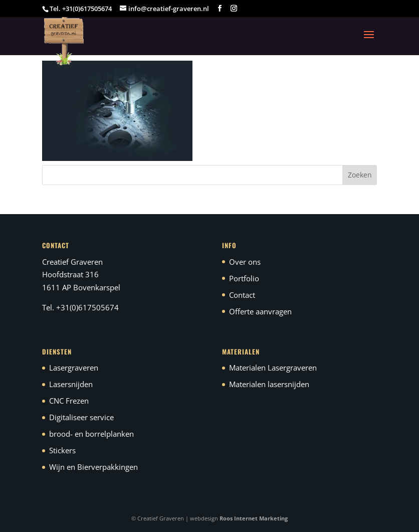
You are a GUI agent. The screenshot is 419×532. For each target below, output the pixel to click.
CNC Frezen (69, 401)
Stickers (62, 450)
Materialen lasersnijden (269, 384)
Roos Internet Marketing (254, 518)
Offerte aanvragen (260, 311)
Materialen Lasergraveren (273, 368)
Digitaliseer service (81, 417)
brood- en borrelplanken (91, 434)
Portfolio (244, 278)
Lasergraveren (74, 368)
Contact (242, 295)
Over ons (245, 262)
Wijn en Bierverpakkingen (93, 467)
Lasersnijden (71, 384)
